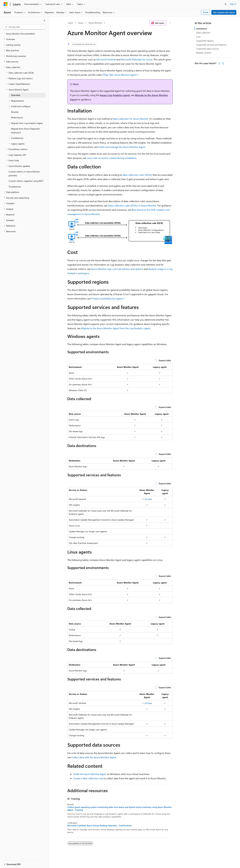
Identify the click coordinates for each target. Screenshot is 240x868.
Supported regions (205, 41)
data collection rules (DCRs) (137, 175)
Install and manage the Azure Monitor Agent (122, 147)
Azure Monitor (95, 23)
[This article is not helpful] (223, 63)
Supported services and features (211, 45)
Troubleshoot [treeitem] (15, 187)
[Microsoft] (6, 4)
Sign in (233, 4)
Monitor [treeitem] (15, 112)
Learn (71, 23)
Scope (148, 499)
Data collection (203, 33)
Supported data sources (207, 49)
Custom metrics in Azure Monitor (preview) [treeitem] (24, 173)
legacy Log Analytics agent (115, 95)
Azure (81, 23)
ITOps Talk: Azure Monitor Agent (119, 75)
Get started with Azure (224, 12)
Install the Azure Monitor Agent (90, 774)
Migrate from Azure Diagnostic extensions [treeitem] (25, 131)
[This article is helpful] (219, 63)
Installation (202, 29)
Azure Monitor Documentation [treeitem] (21, 34)
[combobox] (24, 27)
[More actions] (170, 23)
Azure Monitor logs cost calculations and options (117, 269)
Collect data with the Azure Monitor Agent (94, 757)
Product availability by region (107, 298)
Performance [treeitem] (17, 117)
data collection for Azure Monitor (131, 119)
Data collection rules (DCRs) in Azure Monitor (132, 205)
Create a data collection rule (88, 778)
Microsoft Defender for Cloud (137, 59)
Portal (206, 12)
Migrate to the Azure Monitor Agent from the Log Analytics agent (116, 328)
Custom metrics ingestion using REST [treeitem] (26, 181)
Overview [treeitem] (16, 95)
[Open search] (226, 4)
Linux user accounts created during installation (112, 158)
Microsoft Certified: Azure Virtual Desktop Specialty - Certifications (100, 826)
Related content (204, 53)
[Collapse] (44, 21)
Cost (198, 37)
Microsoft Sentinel (106, 59)
